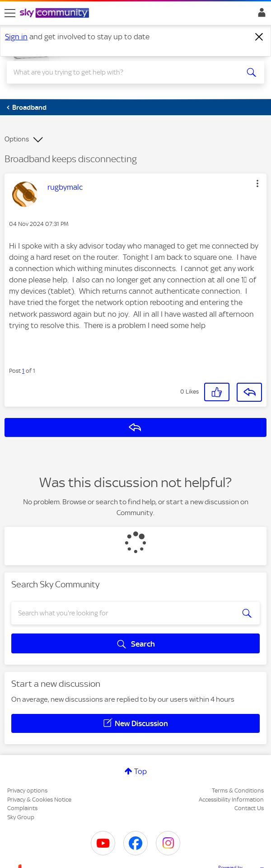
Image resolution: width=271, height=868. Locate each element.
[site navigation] (10, 13)
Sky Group (21, 817)
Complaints (22, 808)
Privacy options (27, 791)
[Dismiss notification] (259, 37)
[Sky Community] (56, 14)
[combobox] (123, 72)
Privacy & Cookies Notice (39, 800)
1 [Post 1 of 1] (23, 371)
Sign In (260, 15)
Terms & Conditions (238, 791)
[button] (257, 183)
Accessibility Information (231, 800)
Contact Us (249, 808)
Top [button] (140, 771)
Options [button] (17, 139)
